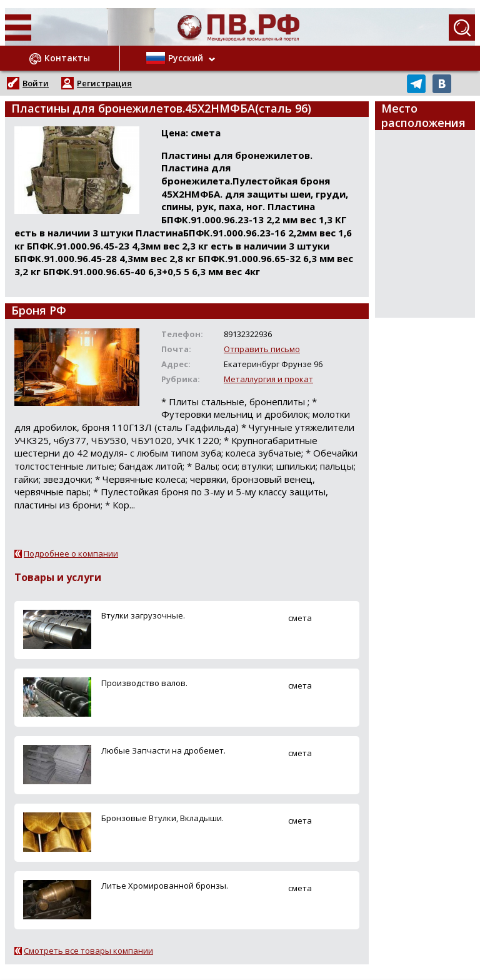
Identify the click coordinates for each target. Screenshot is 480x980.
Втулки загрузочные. (143, 615)
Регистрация (104, 83)
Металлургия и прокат (268, 379)
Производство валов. (144, 683)
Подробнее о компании (71, 553)
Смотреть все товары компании (88, 951)
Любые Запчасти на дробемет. (163, 750)
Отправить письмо (262, 349)
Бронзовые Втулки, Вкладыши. (162, 818)
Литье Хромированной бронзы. (165, 886)
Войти (36, 83)
